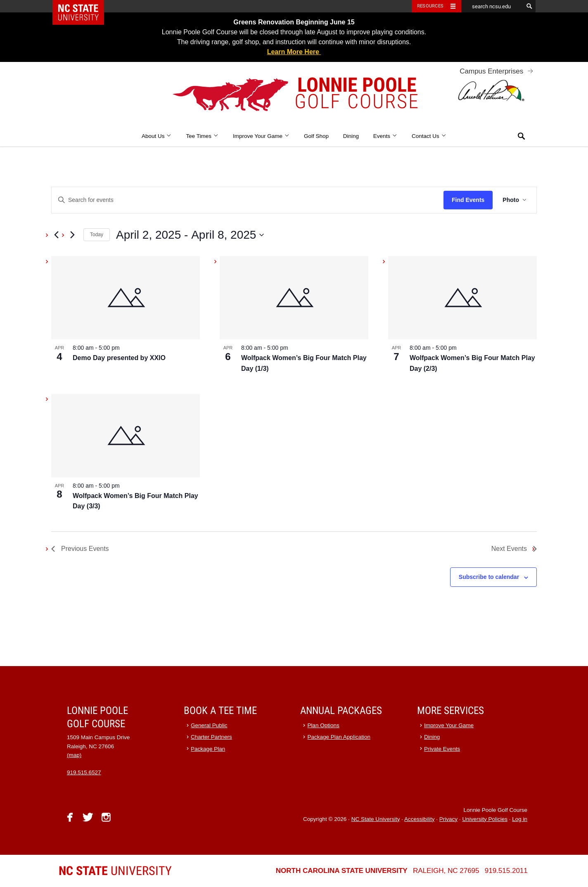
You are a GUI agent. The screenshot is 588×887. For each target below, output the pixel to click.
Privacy (448, 819)
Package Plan (208, 749)
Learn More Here (294, 52)
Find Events (468, 200)
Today (97, 235)
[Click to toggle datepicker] (190, 235)
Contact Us (429, 136)
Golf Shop (316, 136)
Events (385, 136)
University (115, 871)
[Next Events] (72, 235)
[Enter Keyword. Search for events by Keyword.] (248, 200)
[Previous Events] (56, 235)
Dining (351, 136)
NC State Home (84, 6)
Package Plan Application (339, 737)
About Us (157, 136)
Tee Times (202, 136)
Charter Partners (211, 737)
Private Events (442, 749)
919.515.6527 (84, 772)
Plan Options (324, 725)
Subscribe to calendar (489, 577)
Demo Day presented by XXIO (119, 358)
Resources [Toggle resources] (430, 6)
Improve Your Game (261, 136)
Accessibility (420, 819)
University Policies (485, 819)
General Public (209, 725)
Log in (520, 819)
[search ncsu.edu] (492, 6)
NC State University (376, 819)
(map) (74, 755)
